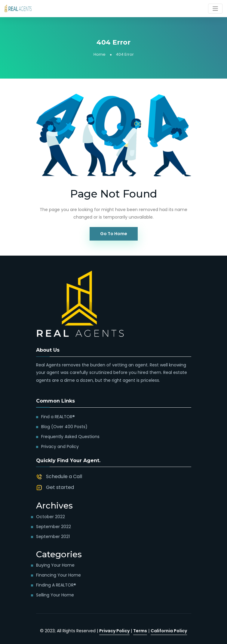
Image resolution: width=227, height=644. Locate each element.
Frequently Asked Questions (70, 437)
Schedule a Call (64, 476)
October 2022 (51, 517)
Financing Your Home (58, 575)
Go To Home (114, 234)
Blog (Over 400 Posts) (64, 427)
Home (100, 54)
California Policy (169, 631)
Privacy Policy (114, 631)
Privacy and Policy (60, 446)
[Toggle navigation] (215, 9)
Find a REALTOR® (58, 417)
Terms (140, 631)
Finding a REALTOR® (56, 585)
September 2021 (53, 537)
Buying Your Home (55, 565)
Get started (60, 487)
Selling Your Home (55, 595)
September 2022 (54, 527)
